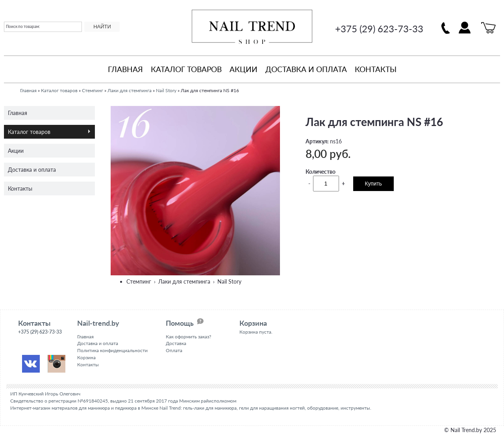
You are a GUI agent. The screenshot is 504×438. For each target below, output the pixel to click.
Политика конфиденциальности (112, 350)
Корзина (86, 357)
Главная (125, 69)
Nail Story (166, 90)
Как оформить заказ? (188, 337)
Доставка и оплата (306, 69)
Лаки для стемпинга (130, 90)
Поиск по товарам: (23, 26)
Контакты (376, 69)
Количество (321, 172)
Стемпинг (93, 90)
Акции (244, 69)
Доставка (176, 343)
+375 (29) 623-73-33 (379, 29)
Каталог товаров (186, 69)
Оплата (174, 350)
